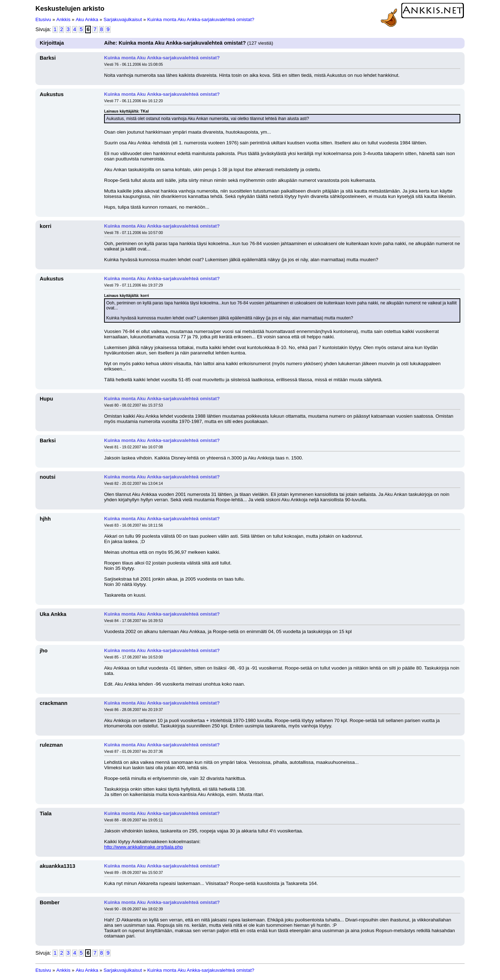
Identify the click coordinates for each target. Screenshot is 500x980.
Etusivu (43, 19)
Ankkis (63, 19)
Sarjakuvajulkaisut (122, 19)
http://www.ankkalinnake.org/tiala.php (143, 847)
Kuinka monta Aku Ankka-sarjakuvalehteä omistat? (201, 19)
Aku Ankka (87, 19)
